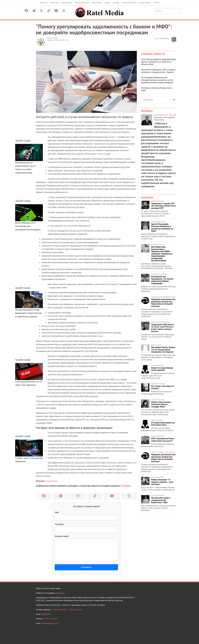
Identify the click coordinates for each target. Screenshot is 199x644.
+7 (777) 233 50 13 (50, 619)
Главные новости (153, 54)
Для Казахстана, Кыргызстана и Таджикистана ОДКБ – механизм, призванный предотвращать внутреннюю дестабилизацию (162, 254)
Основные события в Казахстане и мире (157, 89)
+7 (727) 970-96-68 (75, 610)
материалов (60, 593)
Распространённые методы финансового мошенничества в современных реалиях (28, 313)
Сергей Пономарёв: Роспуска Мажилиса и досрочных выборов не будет (162, 227)
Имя (57, 512)
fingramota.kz (51, 481)
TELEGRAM (125, 486)
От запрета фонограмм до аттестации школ (163, 424)
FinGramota (52, 38)
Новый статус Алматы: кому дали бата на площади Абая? (161, 404)
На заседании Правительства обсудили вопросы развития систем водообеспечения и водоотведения (157, 80)
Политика (54, 3)
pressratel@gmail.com (50, 623)
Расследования (82, 3)
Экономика (67, 3)
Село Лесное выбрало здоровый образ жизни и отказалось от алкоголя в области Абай (159, 62)
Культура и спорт (129, 3)
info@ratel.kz (46, 614)
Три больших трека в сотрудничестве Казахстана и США (161, 500)
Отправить (86, 567)
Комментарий (62, 536)
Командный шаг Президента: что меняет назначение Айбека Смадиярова (162, 280)
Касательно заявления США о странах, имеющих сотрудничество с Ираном (158, 71)
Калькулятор (145, 3)
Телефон (59, 524)
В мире (156, 3)
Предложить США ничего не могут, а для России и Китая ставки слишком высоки (163, 328)
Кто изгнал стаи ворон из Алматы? (163, 387)
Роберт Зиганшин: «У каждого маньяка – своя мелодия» (162, 482)
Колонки (147, 198)
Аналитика (97, 3)
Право (107, 3)
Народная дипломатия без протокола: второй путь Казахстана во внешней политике (163, 303)
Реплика (147, 111)
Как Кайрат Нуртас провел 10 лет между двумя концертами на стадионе (163, 350)
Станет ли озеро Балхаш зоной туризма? (162, 369)
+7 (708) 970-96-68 (59, 610)
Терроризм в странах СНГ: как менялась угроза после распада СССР (163, 206)
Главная (43, 3)
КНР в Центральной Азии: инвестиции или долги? (163, 440)
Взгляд (116, 3)
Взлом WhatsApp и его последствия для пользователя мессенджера (28, 226)
